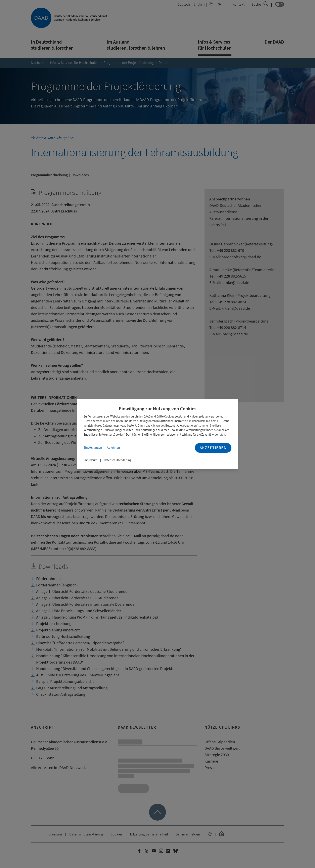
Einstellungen (93, 448)
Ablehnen (113, 448)
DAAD (147, 417)
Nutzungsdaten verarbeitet (206, 417)
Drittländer (166, 421)
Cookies (169, 417)
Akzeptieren (213, 448)
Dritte (160, 417)
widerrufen (218, 435)
